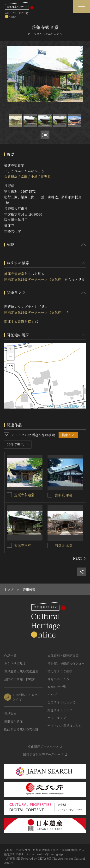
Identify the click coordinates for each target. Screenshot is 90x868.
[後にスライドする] (80, 558)
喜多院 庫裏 (64, 495)
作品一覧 (10, 656)
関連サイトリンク (60, 710)
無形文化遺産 (13, 721)
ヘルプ (52, 695)
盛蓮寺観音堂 (14, 274)
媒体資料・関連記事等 (63, 656)
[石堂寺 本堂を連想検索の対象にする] (50, 546)
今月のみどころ (58, 679)
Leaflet (50, 406)
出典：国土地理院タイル (70, 406)
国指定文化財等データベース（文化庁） (34, 279)
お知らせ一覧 (57, 687)
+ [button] (11, 349)
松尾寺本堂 (23, 545)
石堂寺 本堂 (64, 546)
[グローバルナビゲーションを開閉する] (82, 7)
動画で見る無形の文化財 (21, 729)
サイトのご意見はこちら (65, 726)
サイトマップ (57, 718)
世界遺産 (10, 714)
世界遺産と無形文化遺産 (21, 671)
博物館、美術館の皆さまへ (66, 663)
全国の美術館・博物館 (20, 679)
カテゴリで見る (15, 663)
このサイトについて (62, 702)
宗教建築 (11, 177)
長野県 (46, 177)
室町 (24, 177)
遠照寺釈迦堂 (24, 495)
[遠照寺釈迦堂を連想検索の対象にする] (9, 495)
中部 (34, 177)
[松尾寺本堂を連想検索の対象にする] (9, 545)
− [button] (11, 357)
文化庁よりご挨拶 (60, 671)
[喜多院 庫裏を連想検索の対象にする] (50, 495)
